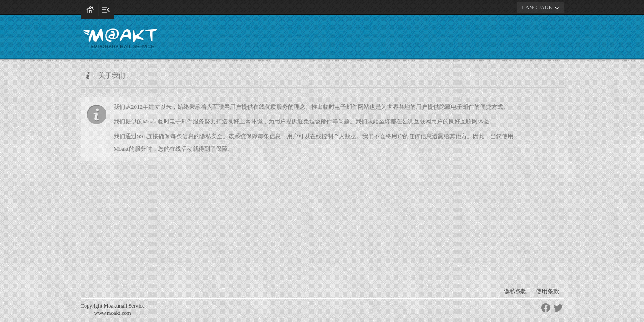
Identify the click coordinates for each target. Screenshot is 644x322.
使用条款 (547, 291)
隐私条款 (515, 291)
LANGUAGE (542, 8)
